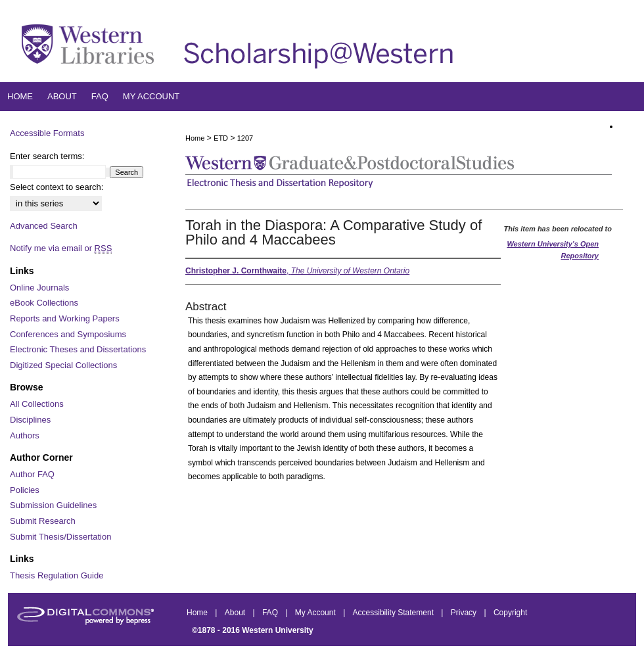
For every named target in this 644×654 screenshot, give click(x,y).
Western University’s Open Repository (553, 250)
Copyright (510, 613)
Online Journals (39, 288)
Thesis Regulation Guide (57, 575)
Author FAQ (32, 474)
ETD (221, 138)
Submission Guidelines (53, 505)
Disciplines (30, 420)
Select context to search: (57, 187)
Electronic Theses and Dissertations (78, 349)
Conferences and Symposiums (68, 334)
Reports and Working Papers (65, 318)
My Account (316, 613)
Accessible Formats (47, 133)
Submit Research (43, 521)
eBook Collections (44, 303)
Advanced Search (44, 226)
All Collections (37, 404)
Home (195, 138)
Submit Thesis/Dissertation (60, 537)
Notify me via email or (61, 248)
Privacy (465, 613)
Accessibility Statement (395, 613)
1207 (245, 138)
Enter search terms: (47, 156)
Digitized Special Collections (63, 365)
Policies (25, 490)
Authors (25, 435)
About (236, 613)
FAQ (271, 613)
